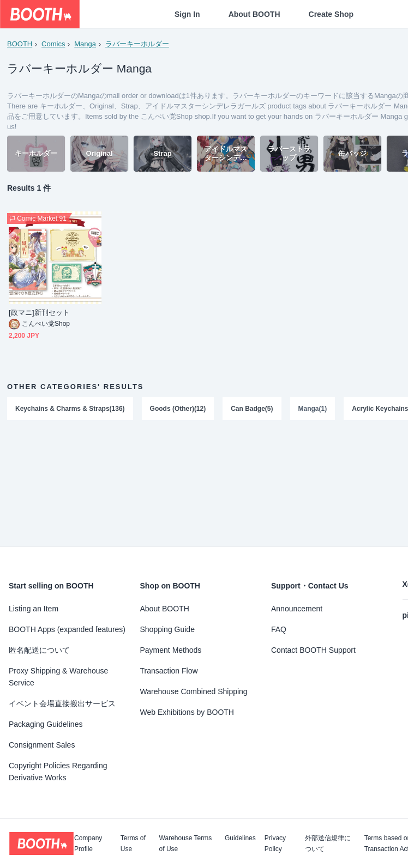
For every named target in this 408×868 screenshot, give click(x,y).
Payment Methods (171, 650)
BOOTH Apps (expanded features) (67, 629)
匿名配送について (39, 650)
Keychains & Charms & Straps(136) (70, 409)
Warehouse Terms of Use (186, 843)
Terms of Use (133, 843)
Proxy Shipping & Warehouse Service (58, 677)
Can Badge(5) (252, 409)
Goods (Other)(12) (178, 409)
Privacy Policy (275, 843)
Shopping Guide (167, 629)
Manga (85, 44)
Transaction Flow (169, 671)
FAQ (279, 629)
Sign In (187, 14)
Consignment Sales (42, 745)
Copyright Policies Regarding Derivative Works (58, 772)
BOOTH (20, 44)
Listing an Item (34, 609)
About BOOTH (254, 14)
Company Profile (88, 843)
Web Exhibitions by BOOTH (187, 712)
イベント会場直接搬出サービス (62, 703)
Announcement (297, 609)
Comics (53, 44)
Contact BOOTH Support (313, 650)
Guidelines (240, 838)
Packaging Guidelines (46, 724)
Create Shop (331, 14)
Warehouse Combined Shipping (194, 691)
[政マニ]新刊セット (39, 314)
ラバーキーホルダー (137, 44)
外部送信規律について (328, 843)
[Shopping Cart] (382, 14)
